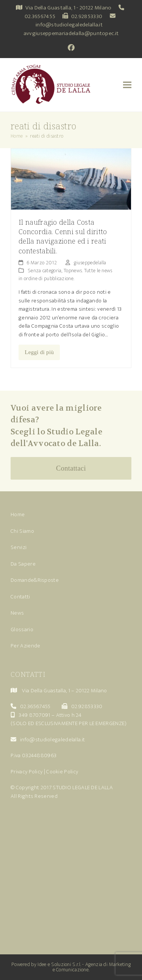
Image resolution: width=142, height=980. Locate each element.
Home (18, 515)
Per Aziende (25, 646)
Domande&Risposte (35, 580)
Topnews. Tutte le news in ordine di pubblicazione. (66, 275)
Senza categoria (45, 271)
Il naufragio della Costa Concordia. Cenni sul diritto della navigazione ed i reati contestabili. (63, 236)
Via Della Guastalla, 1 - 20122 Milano (68, 8)
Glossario (22, 630)
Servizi (19, 547)
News (17, 613)
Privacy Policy (27, 772)
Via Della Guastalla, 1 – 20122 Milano (64, 691)
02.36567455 (40, 16)
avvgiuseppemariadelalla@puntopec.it (71, 33)
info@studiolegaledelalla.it (69, 25)
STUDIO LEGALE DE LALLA (83, 788)
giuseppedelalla (90, 263)
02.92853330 (87, 16)
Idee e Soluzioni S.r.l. (59, 964)
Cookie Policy (62, 772)
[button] (127, 85)
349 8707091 (34, 715)
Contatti (20, 597)
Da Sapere (23, 564)
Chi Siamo (22, 531)
